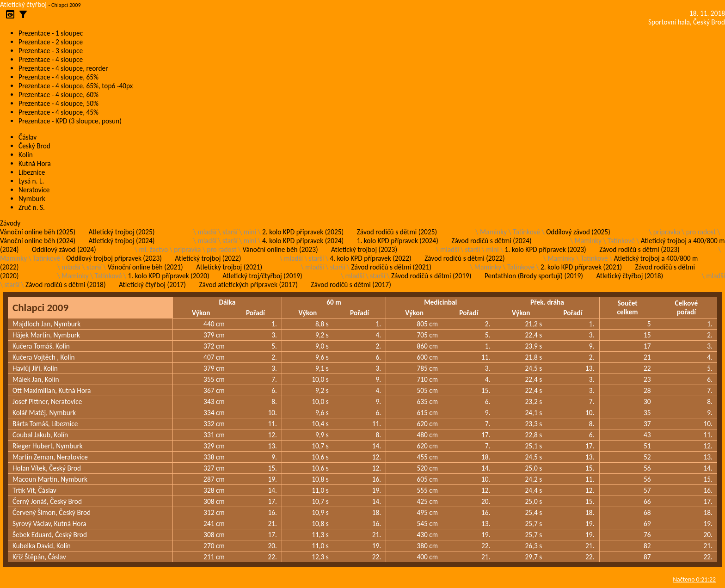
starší (230, 232)
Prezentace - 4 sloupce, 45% (58, 112)
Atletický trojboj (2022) (208, 258)
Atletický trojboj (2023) (364, 249)
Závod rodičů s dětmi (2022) (464, 258)
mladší (207, 232)
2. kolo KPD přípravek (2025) (303, 232)
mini (250, 232)
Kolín (26, 155)
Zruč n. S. (32, 207)
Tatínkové (526, 232)
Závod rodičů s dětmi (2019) (431, 276)
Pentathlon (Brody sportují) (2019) (534, 276)
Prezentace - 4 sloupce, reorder (63, 68)
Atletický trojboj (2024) (122, 241)
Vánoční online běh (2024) (38, 241)
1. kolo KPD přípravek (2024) (398, 241)
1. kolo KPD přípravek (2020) (169, 276)
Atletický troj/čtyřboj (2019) (262, 276)
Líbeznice (32, 172)
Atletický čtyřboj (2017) (152, 285)
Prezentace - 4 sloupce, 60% (58, 95)
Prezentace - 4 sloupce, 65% (58, 77)
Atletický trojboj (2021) (229, 267)
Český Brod (34, 146)
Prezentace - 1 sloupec (51, 33)
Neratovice (34, 190)
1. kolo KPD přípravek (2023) (546, 249)
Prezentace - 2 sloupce (51, 42)
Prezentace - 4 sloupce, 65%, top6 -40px (76, 86)
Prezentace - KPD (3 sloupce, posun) (70, 121)
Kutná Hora (35, 163)
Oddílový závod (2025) (578, 232)
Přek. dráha (547, 302)
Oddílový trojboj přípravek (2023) (114, 258)
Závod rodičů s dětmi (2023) (639, 249)
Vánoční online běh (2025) (38, 232)
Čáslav (28, 137)
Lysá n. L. (31, 181)
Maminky (493, 232)
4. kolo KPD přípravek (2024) (303, 241)
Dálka (227, 302)
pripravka (667, 232)
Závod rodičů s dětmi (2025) (397, 232)
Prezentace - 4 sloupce (51, 59)
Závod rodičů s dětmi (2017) (351, 285)
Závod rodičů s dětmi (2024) (491, 241)
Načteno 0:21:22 (694, 579)
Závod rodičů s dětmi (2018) (65, 285)
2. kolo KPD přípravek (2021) (581, 267)
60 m (334, 302)
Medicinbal (440, 302)
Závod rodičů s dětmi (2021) (391, 267)
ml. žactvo (154, 249)
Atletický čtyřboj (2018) (630, 276)
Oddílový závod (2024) (64, 249)
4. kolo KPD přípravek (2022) (371, 258)
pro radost (701, 232)
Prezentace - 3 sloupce (51, 51)
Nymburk (32, 199)
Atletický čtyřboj (23, 4)
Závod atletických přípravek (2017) (248, 285)
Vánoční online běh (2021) (145, 267)
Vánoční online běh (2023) (280, 249)
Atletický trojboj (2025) (122, 232)
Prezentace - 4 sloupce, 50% (58, 103)
